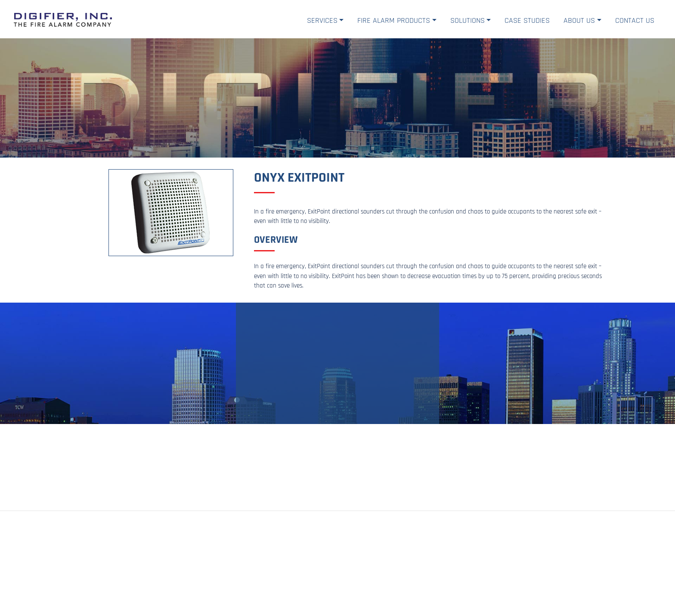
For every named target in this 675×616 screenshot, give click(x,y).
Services (322, 20)
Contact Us (635, 20)
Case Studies (527, 20)
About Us (579, 20)
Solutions (468, 20)
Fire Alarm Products (394, 20)
